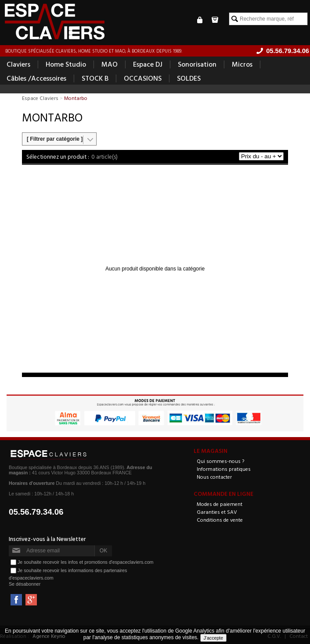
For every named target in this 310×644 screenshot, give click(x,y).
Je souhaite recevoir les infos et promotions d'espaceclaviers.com (85, 562)
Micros (242, 64)
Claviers (18, 64)
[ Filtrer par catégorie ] (55, 139)
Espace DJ (148, 64)
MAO (110, 64)
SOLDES (189, 78)
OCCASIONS (143, 78)
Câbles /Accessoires (36, 78)
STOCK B (95, 78)
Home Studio (66, 64)
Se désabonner (25, 584)
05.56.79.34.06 (36, 512)
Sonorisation (197, 64)
